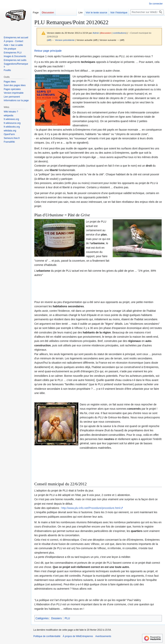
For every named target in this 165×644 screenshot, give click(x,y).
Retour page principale (48, 51)
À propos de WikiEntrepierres (78, 636)
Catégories (42, 618)
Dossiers (56, 618)
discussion (106, 33)
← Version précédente (63, 40)
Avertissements (103, 636)
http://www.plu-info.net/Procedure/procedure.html (91, 508)
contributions (120, 33)
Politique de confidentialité (47, 636)
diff (49, 40)
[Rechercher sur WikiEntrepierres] (147, 12)
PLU (67, 618)
